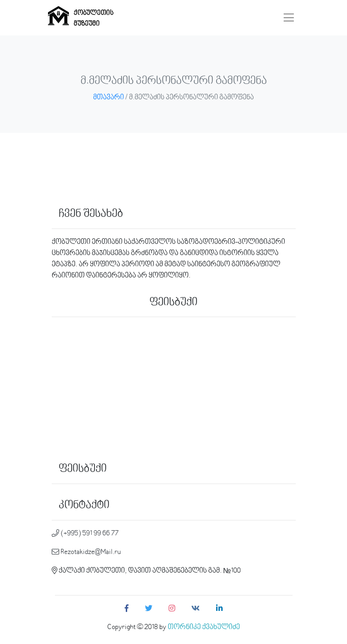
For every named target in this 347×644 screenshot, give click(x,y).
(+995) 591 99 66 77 (85, 533)
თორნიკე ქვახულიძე (204, 627)
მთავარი (109, 97)
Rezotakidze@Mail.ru (86, 552)
